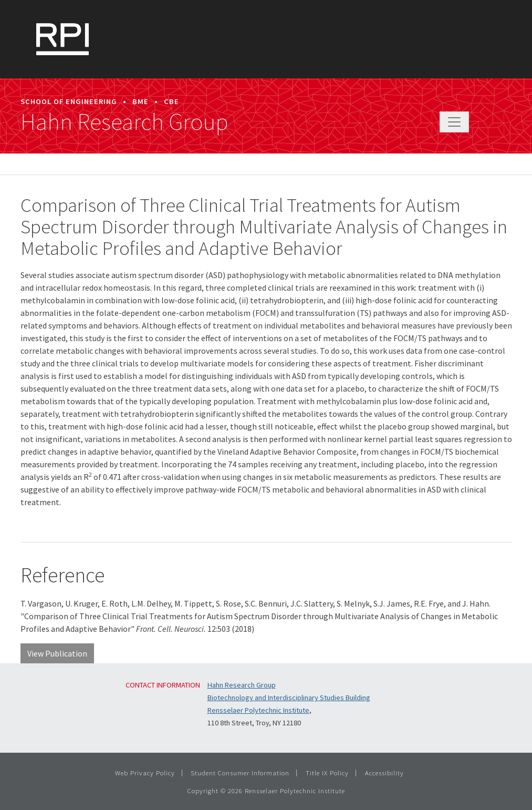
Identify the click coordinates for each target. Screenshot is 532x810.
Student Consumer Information (240, 773)
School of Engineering (69, 101)
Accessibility (384, 773)
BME (140, 101)
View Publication (57, 653)
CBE (171, 101)
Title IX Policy (327, 773)
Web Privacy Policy (145, 773)
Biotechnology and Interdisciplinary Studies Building (289, 698)
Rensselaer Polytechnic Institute (258, 710)
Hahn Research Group (124, 122)
